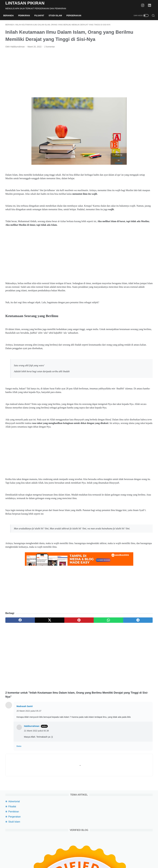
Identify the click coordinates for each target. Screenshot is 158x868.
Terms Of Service (59, 857)
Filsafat (41, 16)
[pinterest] (55, 677)
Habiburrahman (32, 786)
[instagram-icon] (144, 6)
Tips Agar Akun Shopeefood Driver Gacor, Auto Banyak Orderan (133, 205)
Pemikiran (26, 16)
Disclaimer (92, 857)
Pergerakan (76, 16)
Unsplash (94, 175)
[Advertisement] (55, 85)
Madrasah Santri (25, 763)
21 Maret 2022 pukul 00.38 (36, 791)
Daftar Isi (104, 857)
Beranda (11, 16)
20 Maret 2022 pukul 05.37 (29, 768)
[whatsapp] (74, 677)
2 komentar (50, 59)
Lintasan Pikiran (25, 3)
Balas (19, 807)
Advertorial (123, 33)
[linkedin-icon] (151, 6)
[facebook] (15, 677)
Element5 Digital (94, 169)
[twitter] (35, 677)
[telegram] (94, 677)
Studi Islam (57, 16)
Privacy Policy (77, 857)
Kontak (115, 857)
